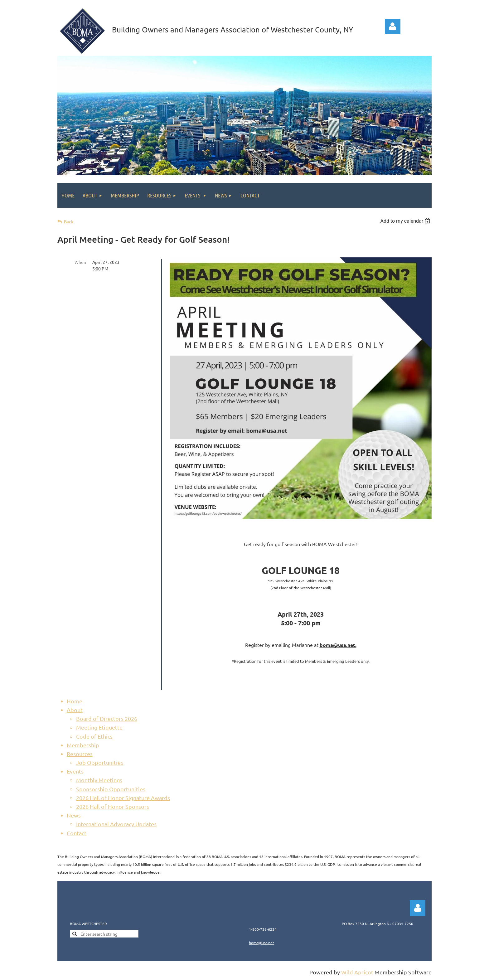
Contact (77, 833)
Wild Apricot (357, 972)
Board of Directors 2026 (107, 718)
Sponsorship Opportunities (111, 789)
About (75, 710)
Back (69, 222)
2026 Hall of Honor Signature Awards (123, 798)
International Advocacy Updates (116, 824)
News (74, 815)
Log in (393, 27)
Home (75, 701)
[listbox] (406, 221)
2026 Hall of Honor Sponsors (113, 806)
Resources (80, 754)
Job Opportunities (100, 762)
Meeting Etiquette (99, 727)
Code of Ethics (94, 736)
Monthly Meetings (99, 780)
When (80, 262)
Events (75, 771)
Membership (83, 745)
